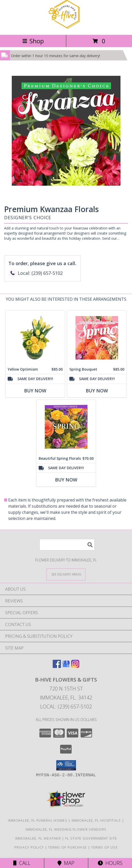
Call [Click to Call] (22, 863)
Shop (33, 41)
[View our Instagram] (75, 666)
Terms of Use (104, 847)
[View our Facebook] (57, 666)
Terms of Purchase (67, 847)
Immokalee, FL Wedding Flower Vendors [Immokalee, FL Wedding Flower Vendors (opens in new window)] (66, 829)
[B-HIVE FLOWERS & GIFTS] (66, 27)
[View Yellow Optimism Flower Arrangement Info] (35, 338)
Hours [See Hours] (110, 863)
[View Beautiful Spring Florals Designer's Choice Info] (66, 427)
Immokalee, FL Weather (38, 838)
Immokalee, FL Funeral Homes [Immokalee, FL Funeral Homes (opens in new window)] (38, 820)
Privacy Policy (29, 847)
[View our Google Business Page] (66, 666)
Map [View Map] (66, 863)
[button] (66, 765)
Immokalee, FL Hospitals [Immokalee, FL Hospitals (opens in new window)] (96, 820)
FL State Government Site (91, 838)
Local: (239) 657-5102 (66, 707)
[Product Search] (67, 545)
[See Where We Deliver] (66, 574)
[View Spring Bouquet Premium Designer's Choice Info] (97, 338)
